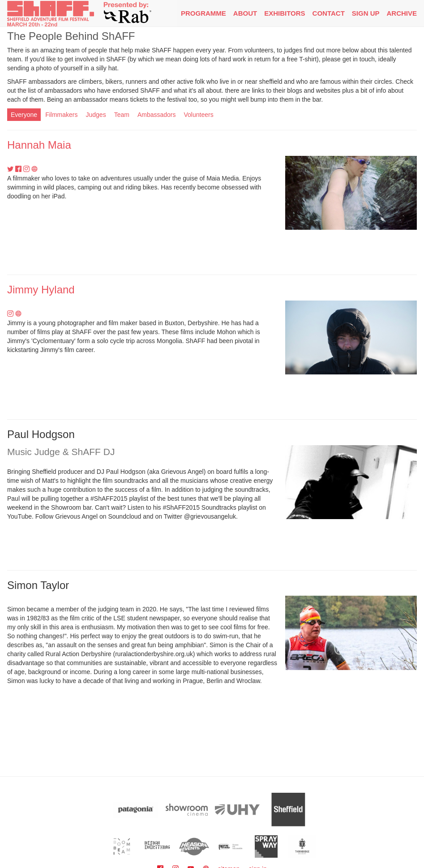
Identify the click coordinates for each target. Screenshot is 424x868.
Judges (96, 115)
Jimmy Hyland (41, 290)
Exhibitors (285, 13)
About (245, 13)
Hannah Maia (39, 145)
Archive (402, 13)
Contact (329, 13)
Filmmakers (61, 115)
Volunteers (198, 115)
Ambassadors (157, 115)
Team (122, 115)
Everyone (24, 115)
